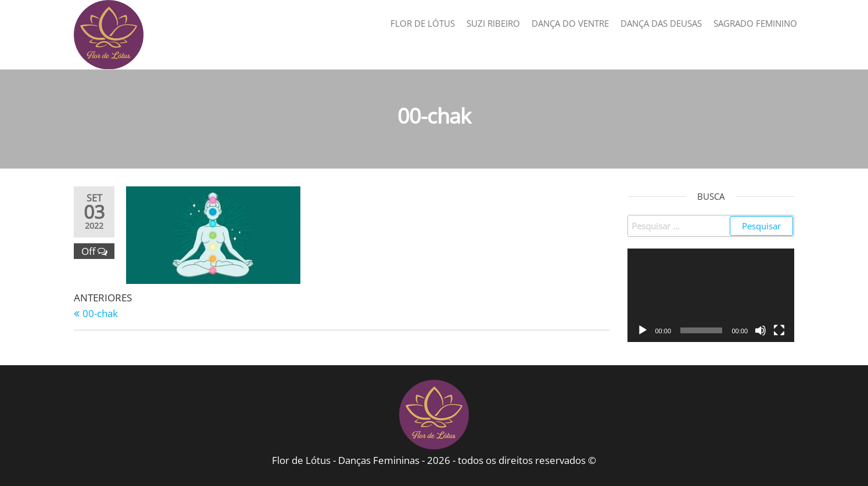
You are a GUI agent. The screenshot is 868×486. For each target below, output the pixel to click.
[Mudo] (761, 330)
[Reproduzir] (643, 330)
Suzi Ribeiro (493, 23)
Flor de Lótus (423, 23)
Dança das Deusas (661, 23)
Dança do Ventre (570, 23)
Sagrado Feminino (755, 23)
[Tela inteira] (779, 330)
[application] (711, 296)
